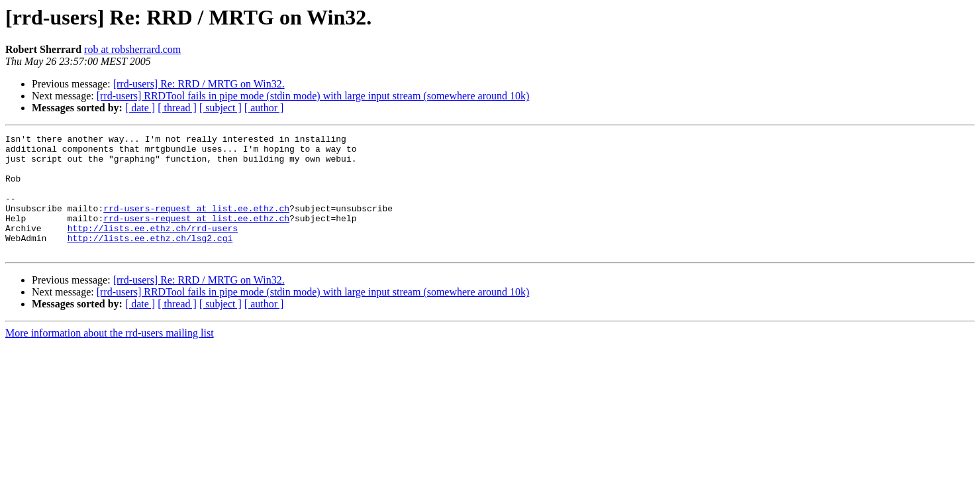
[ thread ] (177, 108)
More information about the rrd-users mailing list (110, 357)
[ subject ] (220, 108)
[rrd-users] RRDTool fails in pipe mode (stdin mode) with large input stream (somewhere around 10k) (313, 96)
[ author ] (264, 108)
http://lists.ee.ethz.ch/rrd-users (153, 248)
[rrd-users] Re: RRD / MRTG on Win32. (199, 84)
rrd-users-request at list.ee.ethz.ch (196, 224)
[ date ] (140, 108)
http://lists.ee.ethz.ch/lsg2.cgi (150, 260)
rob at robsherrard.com (132, 49)
